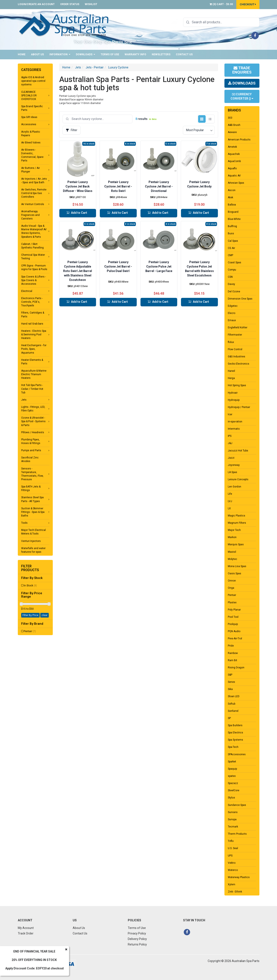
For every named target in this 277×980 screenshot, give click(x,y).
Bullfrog (232, 226)
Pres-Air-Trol (235, 639)
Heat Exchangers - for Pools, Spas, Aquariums (34, 349)
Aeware (232, 132)
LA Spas (232, 472)
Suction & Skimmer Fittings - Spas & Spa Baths (33, 512)
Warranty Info (135, 54)
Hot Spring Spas (237, 385)
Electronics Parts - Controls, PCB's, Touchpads (32, 302)
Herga (231, 378)
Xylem (232, 884)
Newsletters (161, 54)
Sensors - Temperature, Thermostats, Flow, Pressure (32, 474)
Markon (232, 537)
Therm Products (237, 834)
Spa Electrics (235, 733)
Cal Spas (233, 241)
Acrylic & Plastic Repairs (31, 134)
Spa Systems (235, 740)
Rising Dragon (236, 668)
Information (60, 54)
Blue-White (234, 219)
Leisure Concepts (238, 479)
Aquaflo (232, 168)
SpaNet (232, 762)
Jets (24, 400)
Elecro (232, 313)
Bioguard (233, 212)
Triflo (231, 841)
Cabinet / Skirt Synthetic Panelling (32, 246)
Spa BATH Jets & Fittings (31, 488)
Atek (230, 197)
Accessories (29, 124)
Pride (231, 646)
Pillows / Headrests (33, 432)
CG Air (231, 248)
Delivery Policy (137, 939)
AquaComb (234, 161)
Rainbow (233, 653)
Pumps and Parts (31, 450)
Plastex (232, 602)
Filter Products (30, 568)
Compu (232, 270)
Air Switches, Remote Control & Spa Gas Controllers (34, 193)
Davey (231, 284)
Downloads (86, 54)
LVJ (230, 501)
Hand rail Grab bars (32, 324)
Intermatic (234, 429)
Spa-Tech (233, 747)
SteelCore (234, 790)
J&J (230, 443)
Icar (230, 414)
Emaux (232, 320)
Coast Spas (235, 262)
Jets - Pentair (95, 67)
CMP (230, 255)
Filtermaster (235, 335)
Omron (232, 581)
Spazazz (233, 783)
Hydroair (233, 393)
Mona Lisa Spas (237, 566)
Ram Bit (232, 660)
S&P (230, 675)
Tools (24, 523)
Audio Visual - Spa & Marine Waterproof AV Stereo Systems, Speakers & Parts (34, 231)
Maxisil (232, 552)
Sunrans (233, 812)
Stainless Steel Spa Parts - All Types (32, 499)
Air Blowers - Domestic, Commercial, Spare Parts (32, 155)
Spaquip (232, 769)
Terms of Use (110, 54)
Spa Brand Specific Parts (32, 108)
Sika (230, 689)
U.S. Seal (233, 848)
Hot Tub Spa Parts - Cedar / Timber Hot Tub (32, 389)
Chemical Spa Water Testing (33, 257)
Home (22, 54)
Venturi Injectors (31, 541)
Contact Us (184, 54)
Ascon (232, 190)
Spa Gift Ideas (29, 117)
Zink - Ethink (235, 892)
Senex (231, 682)
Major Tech (234, 530)
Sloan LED (234, 696)
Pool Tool (233, 617)
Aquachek (234, 154)
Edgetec (233, 306)
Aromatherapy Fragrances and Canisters (30, 215)
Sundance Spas (237, 805)
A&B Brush (234, 125)
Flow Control (235, 349)
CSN (230, 277)
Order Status (70, 4)
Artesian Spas (236, 183)
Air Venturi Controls (33, 204)
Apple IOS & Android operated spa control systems (33, 81)
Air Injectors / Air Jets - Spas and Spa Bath (34, 181)
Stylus (231, 798)
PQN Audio (234, 631)
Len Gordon (235, 487)
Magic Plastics (237, 516)
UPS (230, 856)
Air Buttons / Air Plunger (31, 170)
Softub (232, 704)
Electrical (27, 291)
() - (221, 4)
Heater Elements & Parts (32, 362)
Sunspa (232, 819)
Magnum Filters (237, 523)
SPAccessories (237, 754)
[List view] (210, 119)
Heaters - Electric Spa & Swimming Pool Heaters (34, 335)
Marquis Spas (236, 544)
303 (230, 118)
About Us (37, 54)
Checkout (248, 4)
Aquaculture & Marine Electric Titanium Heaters (34, 374)
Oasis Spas (235, 573)
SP (229, 718)
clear (45, 615)
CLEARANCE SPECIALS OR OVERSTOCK (29, 96)
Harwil (231, 371)
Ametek (232, 147)
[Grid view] (202, 119)
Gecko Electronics (239, 364)
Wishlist (91, 4)
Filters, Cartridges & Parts (33, 314)
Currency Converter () (242, 96)
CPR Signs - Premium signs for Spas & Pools (34, 267)
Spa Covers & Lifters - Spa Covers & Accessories (33, 280)
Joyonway (234, 465)
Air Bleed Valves (31, 143)
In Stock (30, 586)
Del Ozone (234, 292)
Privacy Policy (137, 933)
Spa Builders (235, 725)
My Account (26, 928)
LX (229, 508)
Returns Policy (137, 944)
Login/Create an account (36, 4)
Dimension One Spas (240, 299)
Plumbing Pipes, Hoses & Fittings (31, 441)
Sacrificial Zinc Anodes (30, 459)
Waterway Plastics (239, 877)
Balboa (232, 205)
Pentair (30, 631)
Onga (231, 588)
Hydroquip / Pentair (239, 407)
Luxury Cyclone (118, 67)
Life (230, 494)
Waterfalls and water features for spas (33, 550)
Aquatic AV (234, 176)
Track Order (26, 933)
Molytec (232, 559)
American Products (239, 140)
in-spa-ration (235, 422)
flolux (231, 342)
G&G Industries (237, 357)
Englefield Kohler (238, 328)
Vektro (232, 863)
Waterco (233, 870)
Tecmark (233, 827)
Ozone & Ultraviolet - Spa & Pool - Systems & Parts (33, 421)
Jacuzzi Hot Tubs (238, 451)
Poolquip (233, 624)
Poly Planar (234, 610)
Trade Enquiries (242, 70)
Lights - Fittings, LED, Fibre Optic (33, 409)
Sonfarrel (233, 711)
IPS (230, 436)
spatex (232, 776)
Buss (231, 233)
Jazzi (231, 458)
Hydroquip (234, 400)
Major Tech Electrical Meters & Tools (33, 532)
